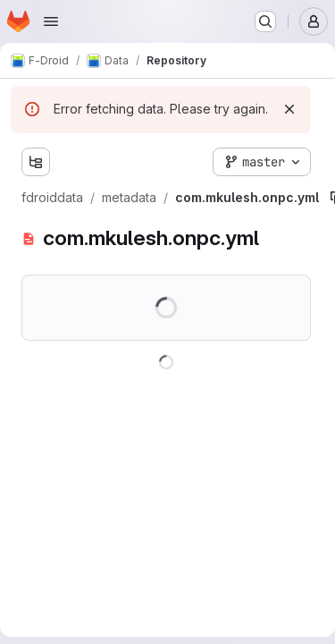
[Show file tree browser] (36, 162)
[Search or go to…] (265, 21)
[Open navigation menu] (51, 21)
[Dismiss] (289, 109)
